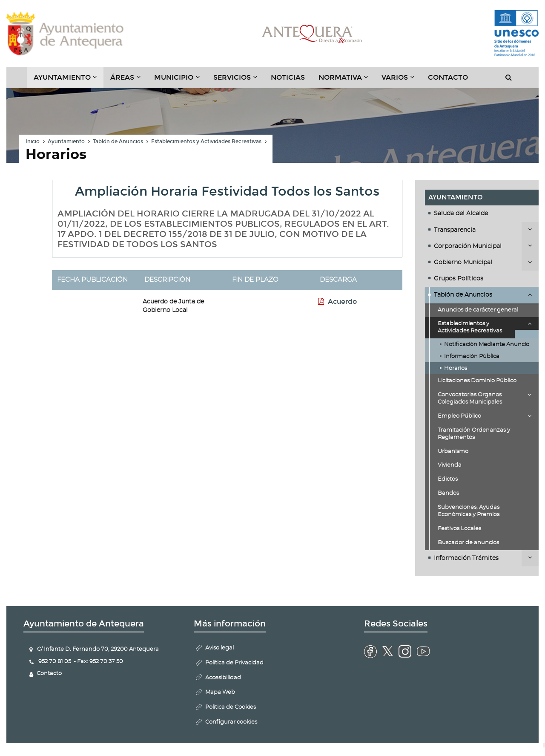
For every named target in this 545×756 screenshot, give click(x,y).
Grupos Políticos (459, 279)
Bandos (448, 493)
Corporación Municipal (468, 246)
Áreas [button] (129, 81)
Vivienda (450, 465)
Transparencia (455, 230)
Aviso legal (219, 648)
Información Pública (472, 356)
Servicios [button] (239, 81)
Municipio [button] (180, 81)
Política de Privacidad (234, 663)
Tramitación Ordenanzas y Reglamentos (474, 434)
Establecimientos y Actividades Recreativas (206, 141)
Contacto (448, 77)
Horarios (456, 368)
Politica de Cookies (231, 707)
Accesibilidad (223, 678)
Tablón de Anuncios (118, 141)
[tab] (482, 214)
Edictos (448, 479)
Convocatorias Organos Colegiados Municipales (470, 398)
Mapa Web (220, 692)
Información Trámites (466, 558)
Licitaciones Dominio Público (477, 381)
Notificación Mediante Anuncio (487, 345)
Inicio (33, 141)
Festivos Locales (459, 529)
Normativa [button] (347, 81)
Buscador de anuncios (468, 543)
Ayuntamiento (66, 141)
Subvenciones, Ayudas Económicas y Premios (469, 511)
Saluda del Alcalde (461, 214)
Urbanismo (453, 452)
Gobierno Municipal (463, 263)
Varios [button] (401, 81)
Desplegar (530, 229)
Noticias (288, 77)
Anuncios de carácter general (478, 310)
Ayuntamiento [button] (69, 81)
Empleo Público (459, 416)
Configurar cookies (231, 722)
